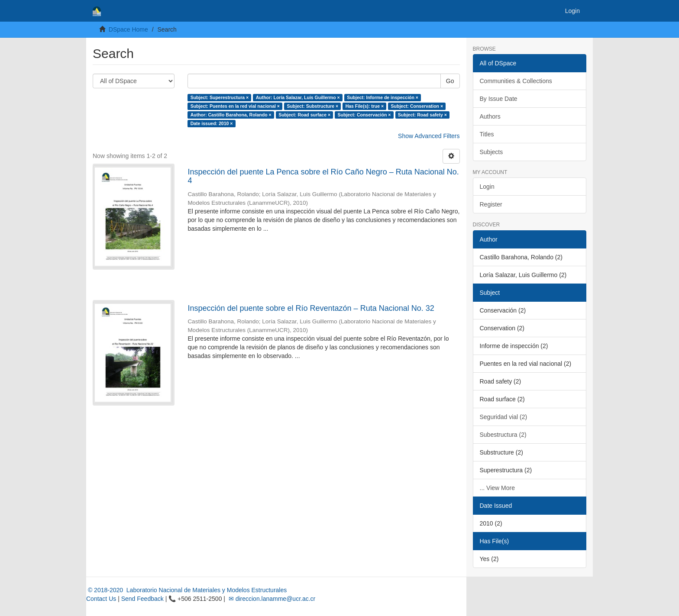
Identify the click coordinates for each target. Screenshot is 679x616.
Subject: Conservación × (364, 115)
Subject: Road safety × (422, 115)
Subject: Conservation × (417, 106)
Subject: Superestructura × (220, 97)
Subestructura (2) (503, 435)
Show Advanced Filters (429, 136)
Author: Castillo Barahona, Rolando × (231, 115)
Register (491, 204)
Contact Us (101, 599)
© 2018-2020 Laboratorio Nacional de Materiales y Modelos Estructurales (186, 590)
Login (487, 187)
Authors (490, 116)
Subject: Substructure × (312, 106)
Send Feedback (142, 599)
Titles (487, 134)
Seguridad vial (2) (504, 417)
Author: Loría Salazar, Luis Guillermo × (298, 97)
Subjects (491, 152)
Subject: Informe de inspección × (383, 97)
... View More (497, 488)
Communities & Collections (516, 81)
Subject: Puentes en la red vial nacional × (235, 106)
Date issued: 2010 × (212, 123)
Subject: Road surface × (304, 115)
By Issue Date (499, 99)
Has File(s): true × (365, 106)
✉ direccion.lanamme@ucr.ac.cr (271, 599)
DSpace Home (128, 29)
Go (450, 81)
